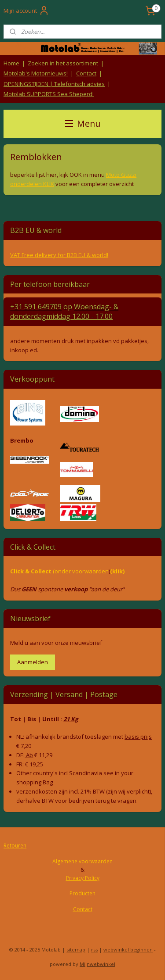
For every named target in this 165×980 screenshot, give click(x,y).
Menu (83, 123)
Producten (82, 893)
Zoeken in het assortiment (63, 63)
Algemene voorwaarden (82, 861)
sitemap (76, 950)
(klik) (117, 571)
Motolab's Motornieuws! (36, 73)
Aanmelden (33, 662)
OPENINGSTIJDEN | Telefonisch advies (54, 84)
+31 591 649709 (36, 307)
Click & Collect (31, 571)
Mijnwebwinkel (97, 964)
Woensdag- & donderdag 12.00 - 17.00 (64, 311)
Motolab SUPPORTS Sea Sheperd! (49, 94)
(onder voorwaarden (81, 571)
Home (11, 63)
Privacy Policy (83, 878)
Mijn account (26, 11)
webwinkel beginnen (128, 950)
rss (94, 950)
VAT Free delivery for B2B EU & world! (59, 255)
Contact (86, 73)
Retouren (15, 846)
